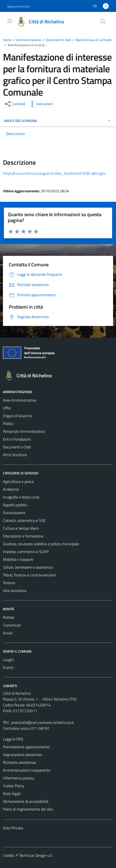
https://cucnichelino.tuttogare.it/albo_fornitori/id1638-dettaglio (54, 173)
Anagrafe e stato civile (21, 497)
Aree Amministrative (20, 400)
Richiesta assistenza (19, 762)
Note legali (12, 794)
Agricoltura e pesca (18, 481)
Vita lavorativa (15, 591)
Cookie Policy (14, 786)
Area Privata (13, 828)
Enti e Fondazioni (17, 439)
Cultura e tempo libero (21, 528)
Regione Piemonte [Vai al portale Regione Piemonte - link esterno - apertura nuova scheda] (18, 6)
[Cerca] (103, 22)
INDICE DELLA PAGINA (58, 121)
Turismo (9, 583)
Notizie (9, 617)
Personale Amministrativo (24, 431)
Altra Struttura (15, 455)
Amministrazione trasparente (27, 770)
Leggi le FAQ (13, 739)
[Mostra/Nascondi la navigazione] (10, 21)
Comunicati (12, 625)
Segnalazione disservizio (22, 755)
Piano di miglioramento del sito (28, 809)
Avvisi (8, 633)
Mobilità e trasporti (18, 559)
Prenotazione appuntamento (26, 747)
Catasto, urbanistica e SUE (24, 520)
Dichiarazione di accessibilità (26, 801)
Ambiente (11, 489)
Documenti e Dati (17, 447)
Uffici (7, 408)
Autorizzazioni (14, 513)
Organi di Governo (17, 416)
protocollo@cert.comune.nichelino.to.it (42, 722)
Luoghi (8, 660)
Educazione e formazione (23, 536)
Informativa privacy (19, 778)
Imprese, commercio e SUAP (26, 552)
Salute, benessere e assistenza (28, 567)
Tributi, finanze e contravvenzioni (29, 575)
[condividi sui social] (15, 104)
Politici (8, 424)
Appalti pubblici (15, 505)
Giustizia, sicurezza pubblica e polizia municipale (41, 544)
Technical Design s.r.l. (36, 855)
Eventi (8, 667)
